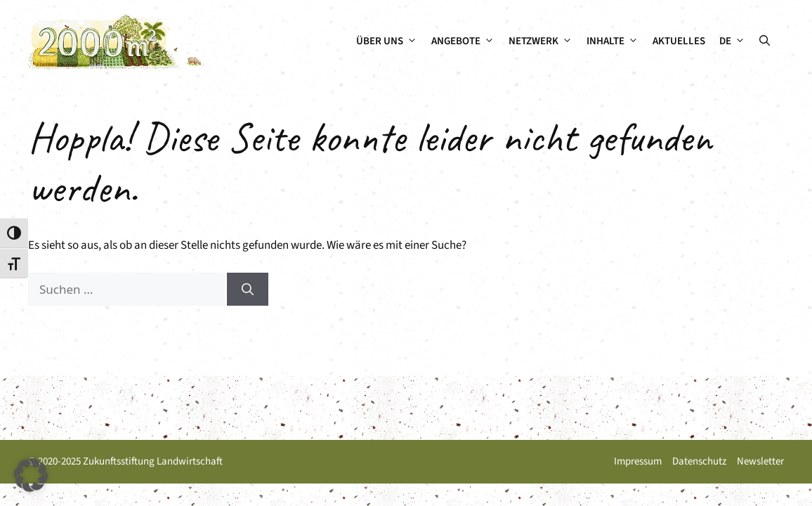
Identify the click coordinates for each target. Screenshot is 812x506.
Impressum (638, 461)
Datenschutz (699, 461)
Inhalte (616, 41)
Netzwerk (544, 41)
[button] (765, 41)
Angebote (466, 41)
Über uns (390, 41)
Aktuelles (679, 41)
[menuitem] (732, 41)
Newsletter (760, 461)
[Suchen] (248, 290)
